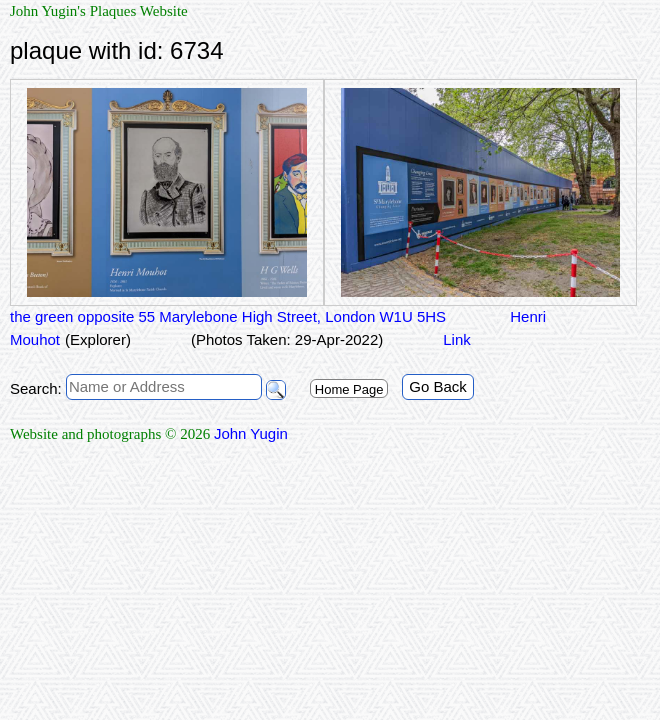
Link (457, 339)
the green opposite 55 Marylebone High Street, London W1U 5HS (228, 316)
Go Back (438, 386)
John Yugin (251, 433)
